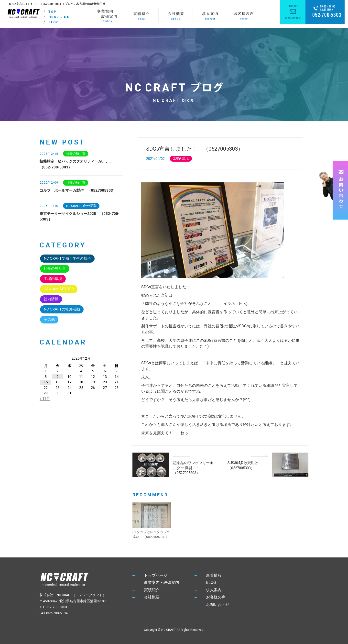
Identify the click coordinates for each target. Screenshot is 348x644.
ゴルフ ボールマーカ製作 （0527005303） (78, 190)
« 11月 (45, 399)
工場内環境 (181, 159)
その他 (49, 320)
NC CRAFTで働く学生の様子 (67, 258)
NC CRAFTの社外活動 (81, 206)
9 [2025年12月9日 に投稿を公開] (57, 377)
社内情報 (51, 299)
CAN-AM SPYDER (59, 289)
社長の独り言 (76, 153)
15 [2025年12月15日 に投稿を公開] (46, 382)
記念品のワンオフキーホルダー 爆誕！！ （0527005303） (193, 468)
